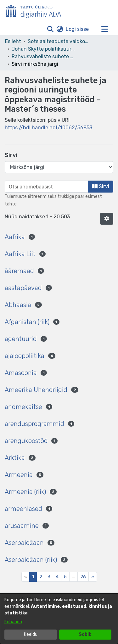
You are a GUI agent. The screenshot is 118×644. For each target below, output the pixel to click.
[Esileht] (36, 10)
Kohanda (13, 622)
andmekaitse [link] (23, 407)
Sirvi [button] (101, 186)
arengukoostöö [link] (26, 441)
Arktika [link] (15, 458)
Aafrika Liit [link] (20, 254)
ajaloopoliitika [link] (25, 356)
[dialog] (59, 619)
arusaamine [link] (22, 526)
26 (83, 577)
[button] (50, 29)
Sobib (85, 634)
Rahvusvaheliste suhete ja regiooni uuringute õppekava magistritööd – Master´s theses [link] (43, 56)
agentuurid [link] (21, 339)
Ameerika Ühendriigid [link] (36, 390)
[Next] (93, 577)
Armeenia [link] (19, 475)
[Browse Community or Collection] (59, 167)
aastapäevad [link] (23, 288)
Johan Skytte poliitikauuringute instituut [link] (43, 49)
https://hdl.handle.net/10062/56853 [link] (48, 128)
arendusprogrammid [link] (34, 424)
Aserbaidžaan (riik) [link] (31, 560)
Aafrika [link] (15, 237)
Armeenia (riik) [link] (25, 492)
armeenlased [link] (23, 509)
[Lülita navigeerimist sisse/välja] (104, 29)
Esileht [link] (13, 41)
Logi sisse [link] (78, 29)
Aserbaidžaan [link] (24, 543)
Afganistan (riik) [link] (27, 322)
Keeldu (31, 634)
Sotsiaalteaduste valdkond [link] (59, 41)
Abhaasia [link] (18, 305)
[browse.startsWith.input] (46, 187)
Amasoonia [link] (21, 373)
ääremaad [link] (19, 271)
